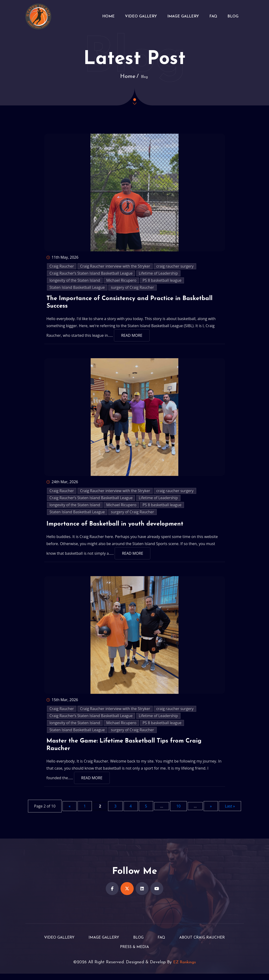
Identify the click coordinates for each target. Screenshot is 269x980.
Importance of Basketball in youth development (121, 526)
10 (178, 811)
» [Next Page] (211, 811)
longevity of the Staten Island (75, 280)
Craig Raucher (62, 266)
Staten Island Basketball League (77, 287)
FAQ (211, 16)
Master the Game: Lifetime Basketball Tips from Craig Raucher (132, 749)
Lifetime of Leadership (158, 273)
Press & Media (135, 953)
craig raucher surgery (175, 266)
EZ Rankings (185, 969)
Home (102, 16)
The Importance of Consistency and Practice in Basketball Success (120, 304)
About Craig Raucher (208, 944)
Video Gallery (136, 16)
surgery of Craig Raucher (133, 287)
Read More (132, 338)
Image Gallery (180, 16)
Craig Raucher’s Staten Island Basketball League (91, 273)
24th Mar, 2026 (62, 484)
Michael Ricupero (121, 280)
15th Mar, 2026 (62, 702)
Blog (232, 16)
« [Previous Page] (70, 811)
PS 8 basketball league (162, 280)
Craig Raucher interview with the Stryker (115, 266)
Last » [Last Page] (230, 811)
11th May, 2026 (62, 257)
